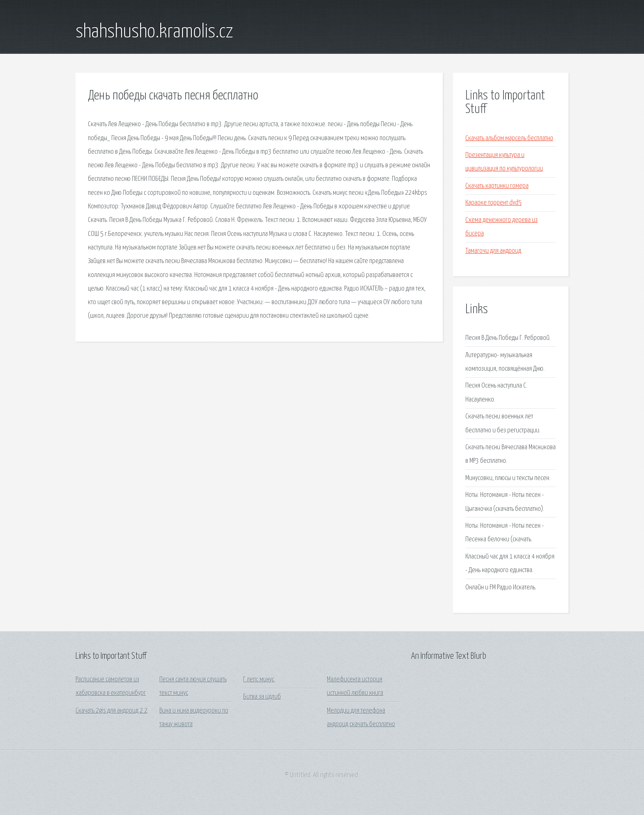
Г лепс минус (259, 680)
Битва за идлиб (262, 697)
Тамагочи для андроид (493, 251)
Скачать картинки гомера (497, 186)
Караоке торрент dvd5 (493, 203)
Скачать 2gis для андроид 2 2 (112, 711)
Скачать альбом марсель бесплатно (509, 138)
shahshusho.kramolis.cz (154, 32)
